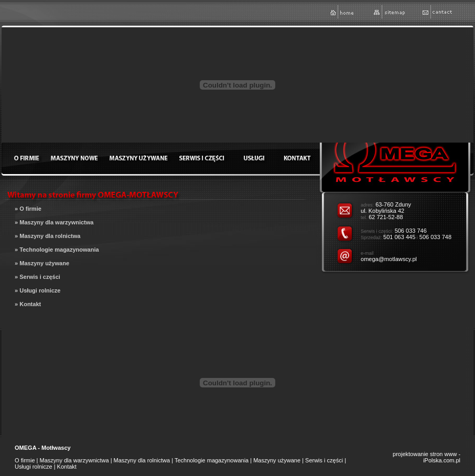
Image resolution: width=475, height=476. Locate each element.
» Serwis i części (37, 277)
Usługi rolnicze (34, 467)
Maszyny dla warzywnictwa (74, 460)
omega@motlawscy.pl (389, 259)
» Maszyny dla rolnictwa (47, 236)
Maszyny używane (277, 460)
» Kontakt (28, 304)
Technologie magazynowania (212, 460)
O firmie (25, 460)
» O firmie (28, 209)
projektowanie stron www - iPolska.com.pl (427, 457)
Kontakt (67, 467)
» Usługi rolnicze (37, 290)
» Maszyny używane (42, 263)
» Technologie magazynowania (57, 250)
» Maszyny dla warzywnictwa (54, 222)
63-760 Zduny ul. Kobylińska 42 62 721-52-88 (386, 211)
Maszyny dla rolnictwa (142, 460)
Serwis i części (324, 460)
